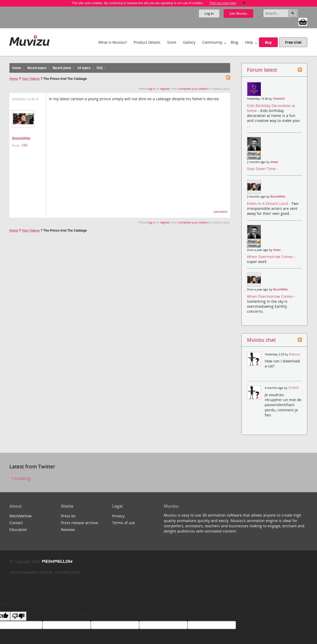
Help (249, 42)
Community (212, 42)
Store (172, 42)
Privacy (118, 516)
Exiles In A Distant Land (268, 203)
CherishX (279, 99)
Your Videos (31, 79)
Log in (209, 13)
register (165, 89)
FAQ (100, 68)
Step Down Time (262, 169)
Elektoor (295, 354)
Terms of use (124, 523)
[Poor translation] (18, 616)
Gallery (189, 42)
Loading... (21, 478)
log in (152, 89)
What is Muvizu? (113, 42)
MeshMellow (21, 516)
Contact (16, 523)
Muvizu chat (261, 340)
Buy (268, 42)
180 (24, 145)
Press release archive (80, 523)
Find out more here (223, 3)
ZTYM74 (293, 388)
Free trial (293, 42)
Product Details (147, 42)
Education (18, 530)
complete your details (193, 89)
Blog (234, 42)
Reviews (68, 530)
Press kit (68, 516)
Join (238, 13)
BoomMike (21, 138)
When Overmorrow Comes (270, 257)
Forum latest (262, 70)
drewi (274, 162)
